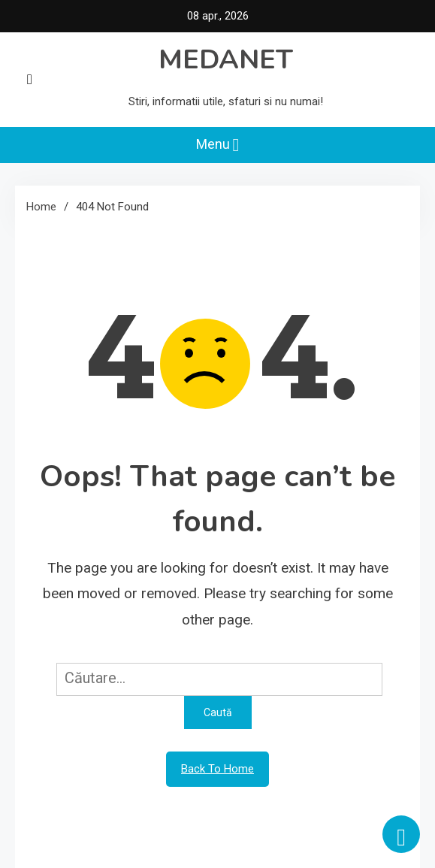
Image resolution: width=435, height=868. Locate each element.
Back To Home (217, 769)
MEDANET (226, 60)
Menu (218, 145)
